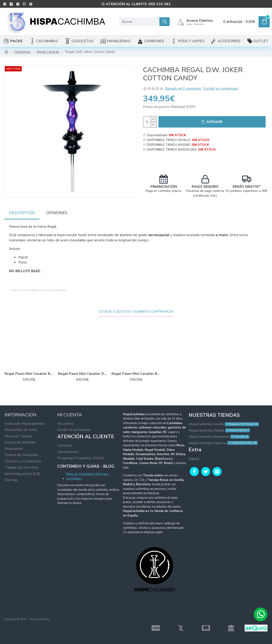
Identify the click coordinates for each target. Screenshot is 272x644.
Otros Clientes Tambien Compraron (136, 307)
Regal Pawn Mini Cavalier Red (136, 369)
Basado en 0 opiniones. (183, 89)
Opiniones (57, 212)
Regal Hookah (48, 52)
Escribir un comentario (221, 89)
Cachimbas (22, 52)
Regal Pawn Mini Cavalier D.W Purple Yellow (83, 369)
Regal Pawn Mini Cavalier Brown (29, 369)
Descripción (22, 212)
